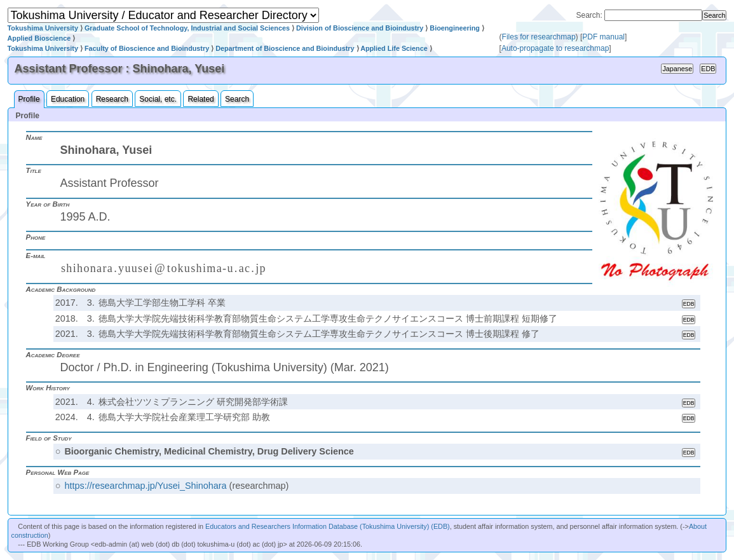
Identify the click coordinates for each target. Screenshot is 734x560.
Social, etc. (158, 99)
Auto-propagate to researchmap (555, 48)
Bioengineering (455, 28)
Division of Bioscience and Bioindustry (360, 28)
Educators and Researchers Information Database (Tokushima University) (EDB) (328, 526)
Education (68, 99)
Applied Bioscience (39, 38)
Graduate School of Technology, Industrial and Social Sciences (187, 28)
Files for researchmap (539, 37)
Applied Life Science (394, 48)
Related (200, 99)
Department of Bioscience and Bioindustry (285, 48)
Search (237, 99)
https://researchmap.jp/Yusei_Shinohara (145, 486)
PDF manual (603, 37)
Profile (29, 99)
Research (112, 99)
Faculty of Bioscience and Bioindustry (147, 48)
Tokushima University (43, 28)
